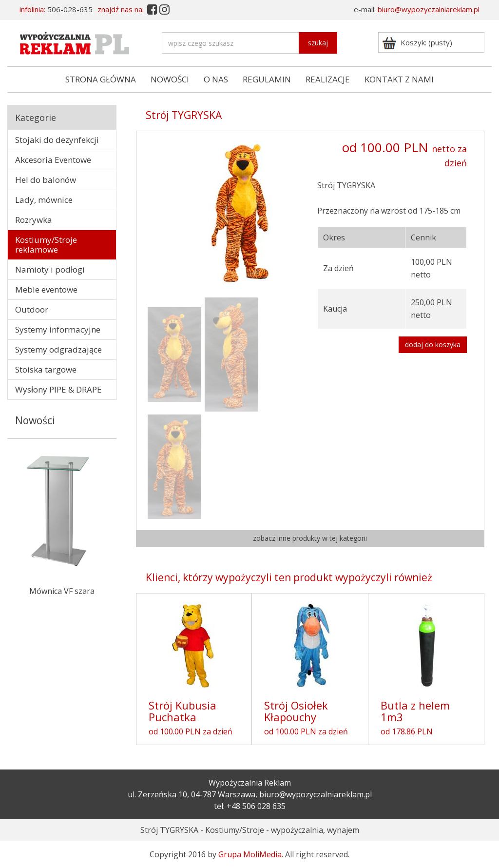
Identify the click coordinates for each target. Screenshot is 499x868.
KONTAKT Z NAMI (399, 79)
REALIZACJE (328, 79)
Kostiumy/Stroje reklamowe (46, 245)
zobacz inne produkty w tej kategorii (310, 538)
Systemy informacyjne (58, 329)
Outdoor (32, 309)
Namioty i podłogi (50, 269)
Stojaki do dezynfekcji (57, 140)
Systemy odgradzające (58, 349)
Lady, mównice (44, 200)
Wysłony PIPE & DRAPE (58, 389)
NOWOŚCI (170, 79)
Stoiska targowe (46, 369)
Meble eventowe (46, 289)
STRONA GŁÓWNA (101, 79)
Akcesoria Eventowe (53, 160)
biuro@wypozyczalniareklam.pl (429, 9)
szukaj (318, 43)
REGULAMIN (267, 79)
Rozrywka (34, 220)
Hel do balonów (46, 180)
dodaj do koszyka (433, 345)
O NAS (216, 79)
